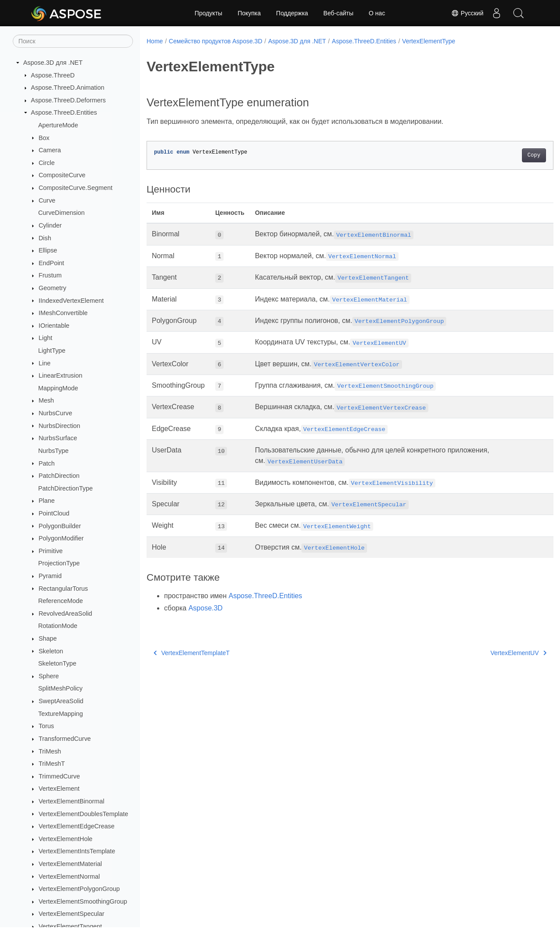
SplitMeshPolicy (60, 688)
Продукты (208, 13)
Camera (50, 150)
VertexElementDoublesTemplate (83, 814)
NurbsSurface (58, 438)
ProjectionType (59, 563)
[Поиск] (73, 41)
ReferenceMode (60, 601)
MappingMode (58, 388)
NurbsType (53, 451)
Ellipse (48, 250)
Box (44, 138)
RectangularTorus (63, 589)
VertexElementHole (65, 839)
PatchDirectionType (65, 488)
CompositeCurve (62, 175)
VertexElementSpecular (71, 914)
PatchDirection (59, 476)
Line (44, 363)
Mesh (46, 400)
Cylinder (50, 225)
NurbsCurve (55, 413)
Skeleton (51, 651)
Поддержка (292, 13)
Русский (467, 13)
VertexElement (59, 789)
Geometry (52, 288)
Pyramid (50, 576)
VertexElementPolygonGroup (79, 889)
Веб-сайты (338, 13)
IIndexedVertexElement (71, 301)
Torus (46, 726)
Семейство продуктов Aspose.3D (216, 41)
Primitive (51, 551)
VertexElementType (429, 41)
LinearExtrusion (60, 375)
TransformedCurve (65, 739)
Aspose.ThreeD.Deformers (68, 100)
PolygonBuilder (60, 526)
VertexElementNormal (69, 876)
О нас (377, 13)
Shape (48, 638)
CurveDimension (61, 213)
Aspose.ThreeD (53, 75)
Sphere (49, 676)
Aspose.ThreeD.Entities (64, 112)
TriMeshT (52, 764)
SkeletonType (57, 663)
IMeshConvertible (63, 313)
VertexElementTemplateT (192, 653)
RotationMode (58, 626)
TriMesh (50, 751)
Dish (45, 238)
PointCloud (54, 513)
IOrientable (54, 326)
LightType (52, 351)
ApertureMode (58, 125)
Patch (47, 463)
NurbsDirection (59, 426)
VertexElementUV (490, 653)
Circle (47, 163)
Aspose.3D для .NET (53, 63)
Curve (47, 200)
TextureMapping (60, 714)
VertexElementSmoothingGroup (83, 901)
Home (155, 41)
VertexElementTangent (70, 926)
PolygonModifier (61, 538)
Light (45, 338)
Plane (47, 501)
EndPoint (51, 263)
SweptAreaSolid (61, 701)
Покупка (249, 13)
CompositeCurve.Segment (75, 188)
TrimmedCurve (59, 776)
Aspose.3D (206, 608)
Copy (506, 155)
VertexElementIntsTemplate (77, 851)
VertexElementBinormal (71, 801)
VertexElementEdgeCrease (77, 826)
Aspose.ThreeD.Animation (68, 88)
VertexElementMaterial (70, 864)
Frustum (50, 275)
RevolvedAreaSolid (65, 613)
